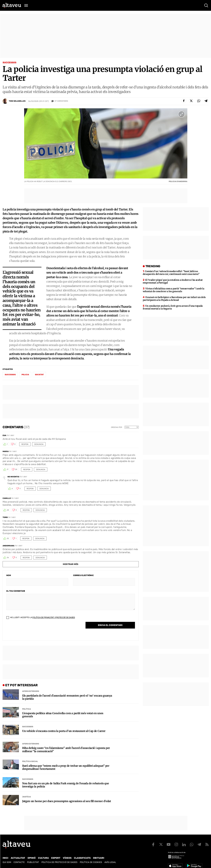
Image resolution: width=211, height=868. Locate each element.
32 (8, 538)
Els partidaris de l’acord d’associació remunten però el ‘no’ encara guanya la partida (67, 697)
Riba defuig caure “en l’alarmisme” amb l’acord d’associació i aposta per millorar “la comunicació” (66, 750)
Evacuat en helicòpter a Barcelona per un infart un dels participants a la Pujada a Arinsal (174, 299)
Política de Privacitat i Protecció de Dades (54, 617)
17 (8, 469)
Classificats (82, 858)
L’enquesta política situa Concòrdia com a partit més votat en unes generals (63, 715)
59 (16, 469)
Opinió (32, 858)
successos (10, 375)
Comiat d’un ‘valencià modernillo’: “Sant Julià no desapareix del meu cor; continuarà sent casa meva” (171, 273)
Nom (9, 575)
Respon (25, 444)
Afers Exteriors (31, 691)
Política (27, 709)
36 (8, 558)
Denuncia (39, 444)
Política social (30, 761)
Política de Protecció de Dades (59, 862)
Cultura (43, 858)
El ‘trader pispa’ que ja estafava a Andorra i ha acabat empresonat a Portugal (173, 281)
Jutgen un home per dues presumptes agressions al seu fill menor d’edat (67, 801)
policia (25, 375)
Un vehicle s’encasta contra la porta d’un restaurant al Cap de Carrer (64, 731)
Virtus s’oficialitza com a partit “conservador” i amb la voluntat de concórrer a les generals (174, 290)
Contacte (19, 862)
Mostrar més (71, 564)
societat (39, 375)
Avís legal (110, 862)
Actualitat (18, 858)
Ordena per (117, 427)
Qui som (7, 862)
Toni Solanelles (17, 101)
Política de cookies (91, 862)
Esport (56, 858)
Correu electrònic (83, 575)
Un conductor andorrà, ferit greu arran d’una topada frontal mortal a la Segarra (173, 307)
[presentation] (31, 631)
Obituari (99, 858)
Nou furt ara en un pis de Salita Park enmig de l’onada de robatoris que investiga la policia (66, 785)
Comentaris (61, 101)
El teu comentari (16, 591)
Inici (5, 858)
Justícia (27, 797)
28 (8, 510)
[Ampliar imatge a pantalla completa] (181, 114)
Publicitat (33, 862)
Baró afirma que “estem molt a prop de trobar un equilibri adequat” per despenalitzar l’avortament (66, 767)
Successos (9, 63)
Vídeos (67, 858)
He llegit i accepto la (41, 617)
